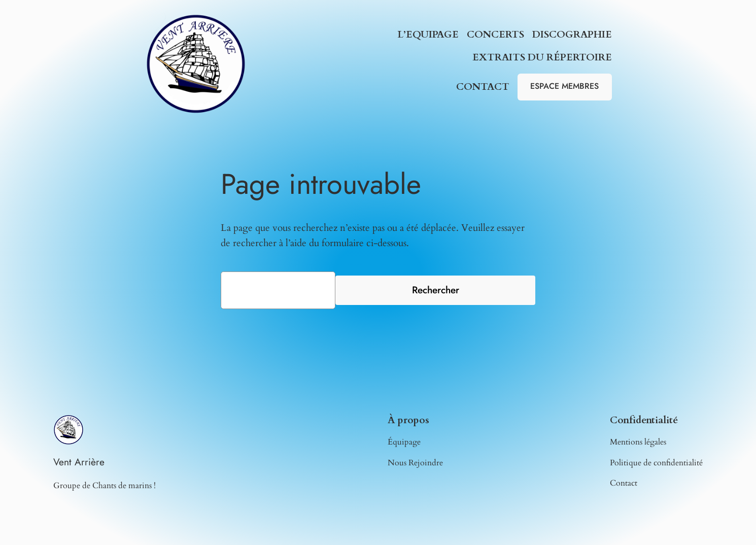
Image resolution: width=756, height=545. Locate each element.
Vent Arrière (79, 462)
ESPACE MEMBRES (564, 86)
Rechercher (436, 290)
